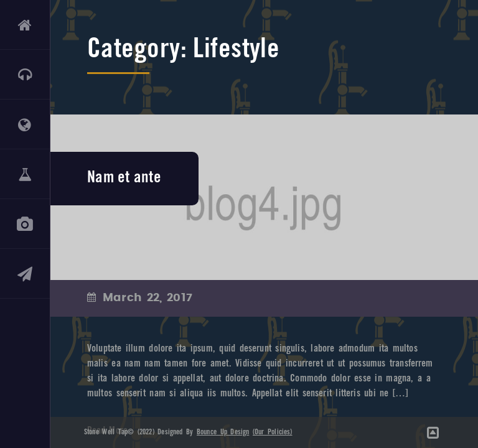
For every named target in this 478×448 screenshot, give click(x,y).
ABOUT (25, 124)
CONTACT (25, 274)
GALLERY (25, 224)
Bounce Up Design (223, 432)
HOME (25, 25)
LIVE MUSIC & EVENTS (25, 75)
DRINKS (25, 174)
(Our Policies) (273, 432)
